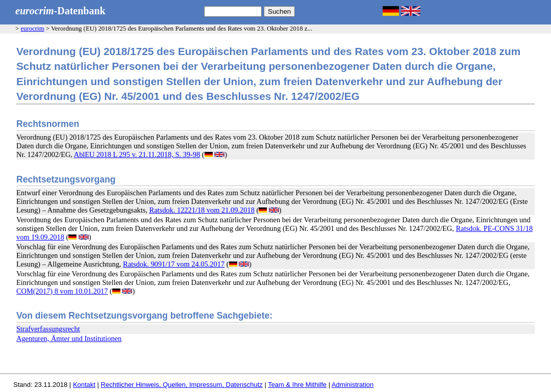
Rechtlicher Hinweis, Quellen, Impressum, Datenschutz (182, 385)
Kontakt (84, 385)
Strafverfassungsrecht (48, 329)
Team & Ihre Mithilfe (297, 385)
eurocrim (32, 29)
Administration (353, 385)
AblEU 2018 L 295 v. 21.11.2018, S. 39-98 (137, 154)
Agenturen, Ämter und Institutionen (69, 338)
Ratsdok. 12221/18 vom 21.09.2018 (202, 210)
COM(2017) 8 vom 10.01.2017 (62, 291)
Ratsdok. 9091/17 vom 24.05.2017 (174, 264)
